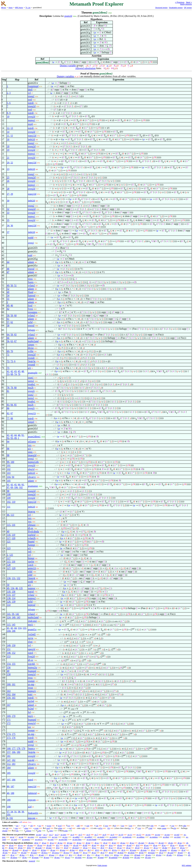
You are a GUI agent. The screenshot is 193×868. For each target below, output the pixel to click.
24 (12, 812)
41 (8, 371)
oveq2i (31, 391)
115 (9, 525)
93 (12, 438)
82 (8, 413)
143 (18, 617)
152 (14, 653)
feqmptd (32, 671)
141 (9, 614)
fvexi (30, 309)
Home (11, 8)
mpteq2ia (32, 667)
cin (97, 826)
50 (12, 285)
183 (14, 764)
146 (14, 631)
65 (15, 335)
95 (23, 485)
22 (12, 163)
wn (17, 826)
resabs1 (32, 384)
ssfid (30, 322)
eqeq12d (32, 136)
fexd (30, 305)
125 (11, 555)
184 (9, 768)
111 (9, 507)
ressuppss (33, 312)
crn (7, 828)
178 (18, 748)
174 (9, 734)
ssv (29, 727)
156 (9, 667)
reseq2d (32, 106)
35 (8, 220)
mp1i (30, 625)
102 (9, 469)
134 (12, 588)
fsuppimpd (33, 86)
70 (12, 351)
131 (14, 578)
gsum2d (68, 16)
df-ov (31, 528)
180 (18, 752)
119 (13, 535)
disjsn (31, 348)
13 (12, 128)
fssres (31, 282)
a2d (30, 807)
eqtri (30, 694)
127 (9, 568)
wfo (84, 828)
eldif (30, 572)
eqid (30, 255)
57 (8, 322)
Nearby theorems (186, 4)
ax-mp (31, 684)
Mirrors (4, 8)
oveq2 (31, 745)
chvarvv (32, 477)
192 (11, 818)
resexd (31, 269)
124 (9, 617)
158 (9, 674)
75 (8, 368)
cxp (173, 826)
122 (24, 628)
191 (9, 814)
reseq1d (32, 674)
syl (29, 93)
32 (8, 209)
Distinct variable (68, 66)
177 (14, 748)
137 (14, 595)
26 (8, 181)
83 (8, 405)
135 (21, 588)
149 (9, 645)
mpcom (32, 818)
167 (9, 705)
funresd (32, 295)
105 (9, 481)
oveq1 (31, 243)
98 (8, 455)
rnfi (30, 552)
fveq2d (31, 656)
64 (8, 335)
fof (29, 712)
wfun (60, 828)
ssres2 (31, 381)
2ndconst (32, 621)
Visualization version (176, 8)
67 (15, 341)
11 (8, 136)
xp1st (31, 638)
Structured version (161, 8)
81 (8, 391)
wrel (48, 828)
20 (8, 163)
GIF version (188, 8)
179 (23, 748)
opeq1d (32, 649)
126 (9, 602)
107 (9, 780)
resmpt (31, 681)
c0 (115, 826)
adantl (31, 705)
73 (12, 361)
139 (14, 602)
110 (13, 502)
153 (9, 656)
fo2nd (31, 709)
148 (9, 653)
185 (9, 773)
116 (13, 525)
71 (8, 355)
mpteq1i (32, 691)
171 (9, 720)
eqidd (31, 238)
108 (9, 494)
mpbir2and (33, 341)
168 (9, 748)
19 (8, 150)
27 (8, 194)
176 (14, 738)
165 (14, 698)
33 (8, 213)
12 (8, 128)
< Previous (180, 2)
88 (12, 418)
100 (12, 462)
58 (8, 315)
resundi (32, 365)
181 (9, 756)
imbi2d (31, 139)
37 (8, 232)
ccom (36, 828)
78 (8, 388)
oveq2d (32, 117)
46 (8, 269)
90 (19, 485)
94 (8, 442)
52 (8, 289)
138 (9, 598)
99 (8, 462)
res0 (30, 100)
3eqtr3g (32, 361)
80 (15, 388)
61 (8, 319)
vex (30, 445)
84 (12, 405)
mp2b (31, 388)
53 (8, 374)
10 (8, 117)
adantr (31, 262)
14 (8, 132)
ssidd (30, 582)
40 (8, 793)
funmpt (31, 545)
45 (19, 371)
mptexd (32, 605)
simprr (31, 345)
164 (14, 694)
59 (12, 315)
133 (9, 595)
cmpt (163, 826)
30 (8, 201)
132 (18, 578)
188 (12, 793)
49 (8, 285)
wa (40, 826)
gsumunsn (33, 486)
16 (8, 139)
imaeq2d (32, 455)
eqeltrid (32, 535)
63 (12, 341)
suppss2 (32, 598)
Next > (189, 2)
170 (14, 716)
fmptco (31, 748)
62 (12, 322)
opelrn (31, 562)
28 (8, 189)
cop (131, 826)
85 (15, 405)
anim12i (32, 568)
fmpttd (31, 541)
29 (12, 194)
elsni (30, 642)
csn (123, 826)
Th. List (28, 8)
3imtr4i (32, 578)
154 (9, 664)
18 (8, 146)
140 (14, 617)
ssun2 (31, 395)
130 (9, 578)
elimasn (32, 525)
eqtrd (30, 653)
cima (26, 828)
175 (14, 734)
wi (24, 826)
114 (13, 598)
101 (9, 465)
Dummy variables (65, 76)
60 (15, 315)
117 (9, 538)
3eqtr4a (32, 752)
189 (9, 800)
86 (8, 408)
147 (9, 760)
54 (8, 295)
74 (15, 374)
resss (30, 279)
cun (88, 826)
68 (12, 374)
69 (8, 351)
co (130, 828)
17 (8, 812)
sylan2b (32, 538)
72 (8, 361)
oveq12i (32, 413)
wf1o (100, 828)
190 (9, 807)
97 (8, 487)
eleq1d (31, 469)
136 (14, 592)
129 (14, 568)
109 (9, 498)
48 (23, 371)
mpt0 (30, 124)
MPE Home (19, 8)
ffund (31, 292)
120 (14, 538)
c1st (139, 828)
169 (9, 716)
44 (8, 262)
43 (15, 371)
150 (14, 645)
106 (16, 487)
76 (19, 374)
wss (107, 826)
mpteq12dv (33, 462)
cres (16, 828)
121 (9, 541)
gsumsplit (33, 373)
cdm (184, 826)
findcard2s (33, 813)
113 (12, 515)
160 (9, 684)
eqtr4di (31, 664)
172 (9, 723)
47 (8, 272)
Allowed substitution (85, 68)
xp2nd (31, 701)
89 (8, 787)
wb (31, 826)
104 (9, 477)
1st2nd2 (32, 634)
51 (15, 285)
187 (12, 787)
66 (8, 338)
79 (12, 388)
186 (14, 780)
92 (8, 438)
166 (14, 752)
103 (9, 473)
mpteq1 (32, 120)
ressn (30, 688)
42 (8, 309)
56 (8, 341)
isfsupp (31, 330)
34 (8, 226)
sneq (30, 452)
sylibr (31, 351)
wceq (49, 826)
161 (14, 684)
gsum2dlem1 (34, 437)
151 (9, 649)
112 (9, 764)
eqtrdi (31, 103)
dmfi (30, 90)
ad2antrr (32, 442)
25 (8, 177)
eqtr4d (31, 760)
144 (9, 631)
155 (14, 664)
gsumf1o (32, 629)
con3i (31, 565)
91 (23, 435)
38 (19, 812)
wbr (152, 826)
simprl (31, 422)
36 (12, 226)
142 (17, 614)
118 (9, 535)
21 (8, 158)
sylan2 (31, 595)
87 (12, 413)
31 (15, 812)
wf (71, 828)
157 (9, 752)
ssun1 (31, 378)
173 (9, 738)
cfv (109, 828)
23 (8, 169)
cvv (69, 826)
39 (23, 812)
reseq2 (31, 96)
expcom (32, 800)
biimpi (31, 558)
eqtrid (31, 592)
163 (9, 691)
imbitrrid (32, 793)
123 (9, 548)
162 (9, 694)
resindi (31, 358)
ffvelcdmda (33, 531)
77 (8, 418)
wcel (60, 826)
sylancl (31, 285)
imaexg (32, 511)
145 (14, 625)
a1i (29, 368)
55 (8, 299)
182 (14, 760)
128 (9, 565)
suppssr (32, 588)
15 (12, 136)
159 (9, 698)
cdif (78, 826)
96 (8, 449)
